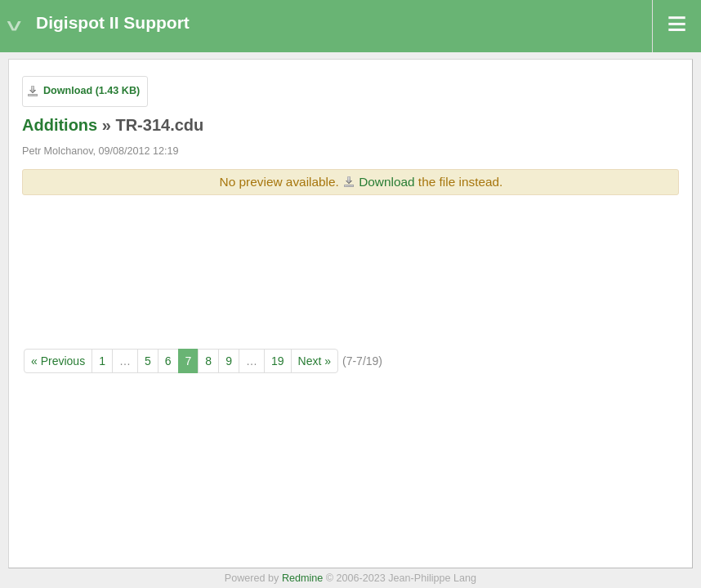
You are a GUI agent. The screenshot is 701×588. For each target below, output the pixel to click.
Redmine (302, 578)
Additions (60, 125)
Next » (315, 361)
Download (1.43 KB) (92, 91)
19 (278, 361)
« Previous (58, 361)
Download (386, 182)
